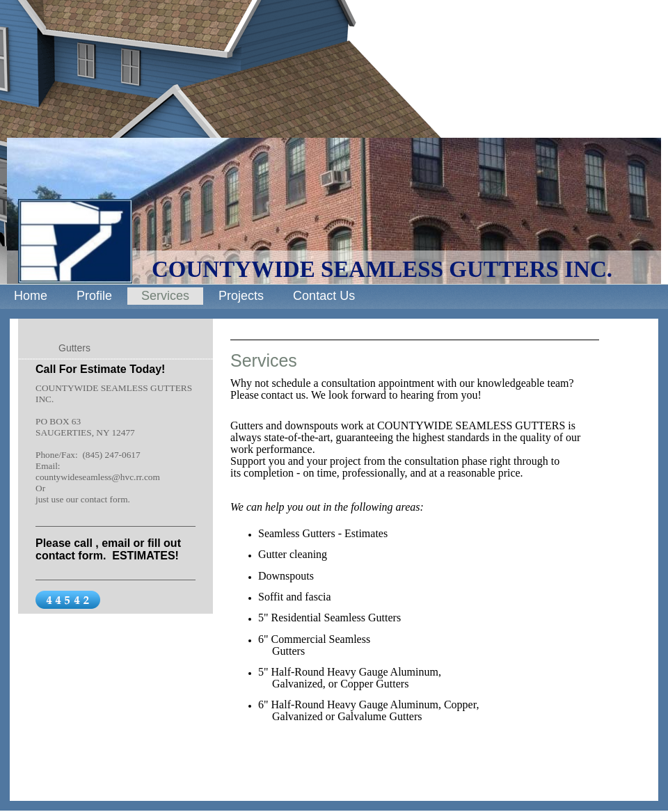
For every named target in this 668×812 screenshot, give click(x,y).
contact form (104, 499)
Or (40, 488)
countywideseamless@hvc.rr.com (98, 477)
